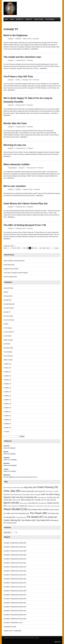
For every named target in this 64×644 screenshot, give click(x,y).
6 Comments (30, 105)
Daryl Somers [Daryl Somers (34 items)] (40, 491)
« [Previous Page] (8, 248)
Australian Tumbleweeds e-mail (13, 623)
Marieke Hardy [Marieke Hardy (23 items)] (24, 503)
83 (36, 248)
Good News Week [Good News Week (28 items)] (16, 495)
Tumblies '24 (7, 424)
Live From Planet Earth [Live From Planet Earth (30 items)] (49, 500)
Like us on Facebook (9, 448)
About (12, 19)
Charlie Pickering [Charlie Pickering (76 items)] (47, 487)
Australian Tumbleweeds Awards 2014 (15, 575)
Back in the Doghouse (16, 35)
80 (27, 248)
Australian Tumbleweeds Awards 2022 (15, 607)
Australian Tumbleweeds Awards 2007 (15, 547)
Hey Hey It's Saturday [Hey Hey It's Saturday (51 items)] (27, 497)
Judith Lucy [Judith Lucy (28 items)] (16, 500)
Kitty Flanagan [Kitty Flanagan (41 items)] (28, 500)
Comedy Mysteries (10, 23)
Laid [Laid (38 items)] (38, 500)
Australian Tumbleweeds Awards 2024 (15, 615)
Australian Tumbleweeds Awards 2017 (15, 587)
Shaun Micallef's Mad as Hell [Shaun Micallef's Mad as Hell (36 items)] (38, 510)
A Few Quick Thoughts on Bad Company (16, 273)
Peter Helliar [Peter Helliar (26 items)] (43, 503)
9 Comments (30, 207)
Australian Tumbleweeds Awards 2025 (15, 619)
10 (13, 248)
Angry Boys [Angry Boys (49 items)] (30, 487)
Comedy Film (7, 300)
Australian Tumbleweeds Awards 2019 (15, 595)
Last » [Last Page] (57, 248)
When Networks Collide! (17, 164)
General (6, 324)
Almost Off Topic (8, 288)
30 (19, 248)
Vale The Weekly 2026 (10, 277)
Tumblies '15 (7, 388)
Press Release (8, 352)
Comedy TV (29, 19)
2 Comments (36, 80)
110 (48, 248)
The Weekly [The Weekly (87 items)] (35, 517)
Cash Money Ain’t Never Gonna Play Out (26, 203)
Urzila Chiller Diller (9, 265)
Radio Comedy (30, 23)
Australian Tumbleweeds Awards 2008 (15, 551)
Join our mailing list (9, 477)
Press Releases (50, 19)
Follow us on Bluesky (10, 454)
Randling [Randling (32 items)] (23, 506)
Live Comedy (7, 336)
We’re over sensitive (15, 186)
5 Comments (30, 60)
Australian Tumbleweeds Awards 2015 (15, 579)
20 (16, 248)
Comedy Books (8, 296)
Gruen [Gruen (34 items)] (26, 495)
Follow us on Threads (10, 471)
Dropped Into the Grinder (11, 269)
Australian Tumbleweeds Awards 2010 (15, 559)
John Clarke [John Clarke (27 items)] (42, 498)
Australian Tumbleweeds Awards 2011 (15, 563)
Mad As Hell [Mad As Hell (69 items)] (11, 503)
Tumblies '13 (7, 380)
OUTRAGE (18, 39)
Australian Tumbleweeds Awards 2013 (15, 571)
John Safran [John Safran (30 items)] (51, 498)
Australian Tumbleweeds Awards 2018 (15, 591)
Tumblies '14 (7, 384)
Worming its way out (15, 145)
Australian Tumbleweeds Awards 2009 (15, 555)
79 (24, 248)
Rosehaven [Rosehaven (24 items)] (40, 506)
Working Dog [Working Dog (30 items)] (12, 523)
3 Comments (36, 39)
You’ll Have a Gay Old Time (18, 76)
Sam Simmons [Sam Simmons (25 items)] (55, 506)
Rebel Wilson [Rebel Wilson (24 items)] (32, 506)
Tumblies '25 (7, 428)
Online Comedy (39, 19)
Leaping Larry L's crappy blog (12, 631)
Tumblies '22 (7, 416)
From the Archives (9, 320)
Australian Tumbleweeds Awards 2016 (15, 583)
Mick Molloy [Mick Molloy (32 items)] (33, 503)
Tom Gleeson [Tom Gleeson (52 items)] (28, 520)
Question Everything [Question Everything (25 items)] (13, 506)
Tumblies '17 (7, 396)
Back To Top (58, 642)
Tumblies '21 (7, 412)
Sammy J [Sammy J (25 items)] (47, 506)
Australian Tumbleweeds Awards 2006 (15, 543)
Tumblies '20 (7, 408)
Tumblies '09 (7, 364)
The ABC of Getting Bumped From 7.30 (25, 225)
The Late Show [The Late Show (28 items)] (21, 517)
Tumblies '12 (7, 376)
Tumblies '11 (7, 372)
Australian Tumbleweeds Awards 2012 (15, 567)
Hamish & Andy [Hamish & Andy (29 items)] (35, 495)
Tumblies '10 (7, 368)
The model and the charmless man (22, 57)
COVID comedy (8, 316)
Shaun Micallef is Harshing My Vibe (14, 261)
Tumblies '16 (7, 392)
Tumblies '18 (7, 400)
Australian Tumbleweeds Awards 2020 (15, 599)
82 (33, 248)
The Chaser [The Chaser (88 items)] (38, 513)
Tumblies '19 (7, 404)
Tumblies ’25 (19, 19)
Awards (6, 292)
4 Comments (37, 189)
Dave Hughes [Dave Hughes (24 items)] (50, 491)
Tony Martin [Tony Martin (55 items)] (43, 520)
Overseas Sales (8, 348)
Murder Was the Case (15, 123)
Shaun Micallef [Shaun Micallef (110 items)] (15, 509)
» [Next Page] (53, 248)
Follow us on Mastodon (10, 465)
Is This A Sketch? (9, 332)
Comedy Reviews (9, 308)
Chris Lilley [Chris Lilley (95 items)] (12, 491)
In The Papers (8, 328)
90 (41, 248)
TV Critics (20, 23)
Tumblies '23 (7, 420)
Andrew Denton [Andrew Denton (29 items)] (18, 488)
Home (6, 19)
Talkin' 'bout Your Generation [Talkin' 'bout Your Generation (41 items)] (18, 513)
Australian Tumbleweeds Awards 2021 (15, 603)
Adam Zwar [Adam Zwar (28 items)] (8, 488)
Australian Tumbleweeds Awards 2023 (15, 611)
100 (44, 248)
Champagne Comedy (10, 627)
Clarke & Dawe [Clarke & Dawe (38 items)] (27, 491)
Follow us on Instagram (10, 460)
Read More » (35, 49)
